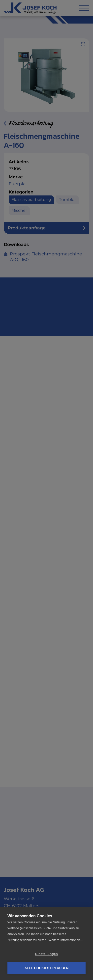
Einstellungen (46, 954)
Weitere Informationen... (66, 940)
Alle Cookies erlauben (47, 968)
